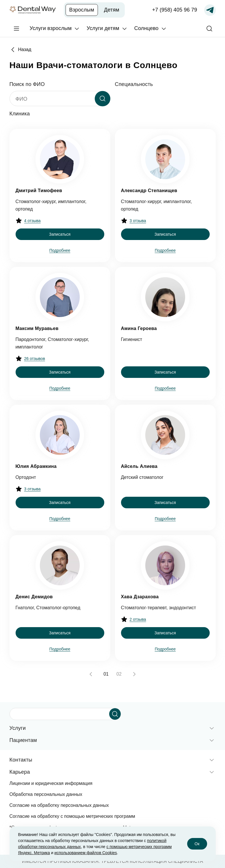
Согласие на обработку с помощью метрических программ (72, 816)
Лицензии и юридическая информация (51, 783)
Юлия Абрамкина (36, 466)
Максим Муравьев (37, 328)
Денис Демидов (34, 597)
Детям (112, 10)
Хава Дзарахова (140, 597)
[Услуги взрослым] (55, 28)
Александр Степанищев (149, 191)
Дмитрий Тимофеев (39, 191)
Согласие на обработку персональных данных (59, 805)
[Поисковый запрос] (61, 714)
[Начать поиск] (115, 714)
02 (119, 674)
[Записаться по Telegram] (210, 10)
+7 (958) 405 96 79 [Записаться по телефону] (175, 10)
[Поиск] (209, 29)
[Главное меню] (16, 29)
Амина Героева (139, 328)
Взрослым (82, 10)
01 (106, 674)
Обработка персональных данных (46, 794)
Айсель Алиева (139, 466)
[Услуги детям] (107, 28)
